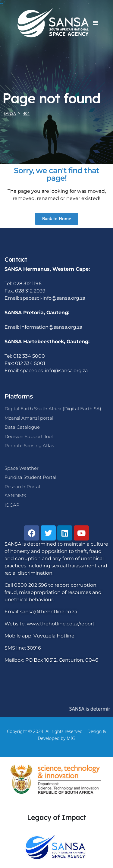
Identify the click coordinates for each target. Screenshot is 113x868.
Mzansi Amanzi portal (29, 418)
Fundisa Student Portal (30, 477)
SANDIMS (15, 496)
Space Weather (22, 468)
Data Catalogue (22, 427)
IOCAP (12, 505)
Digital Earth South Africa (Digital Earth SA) (53, 409)
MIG (71, 738)
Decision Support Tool (29, 436)
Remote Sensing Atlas (29, 445)
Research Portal (22, 487)
